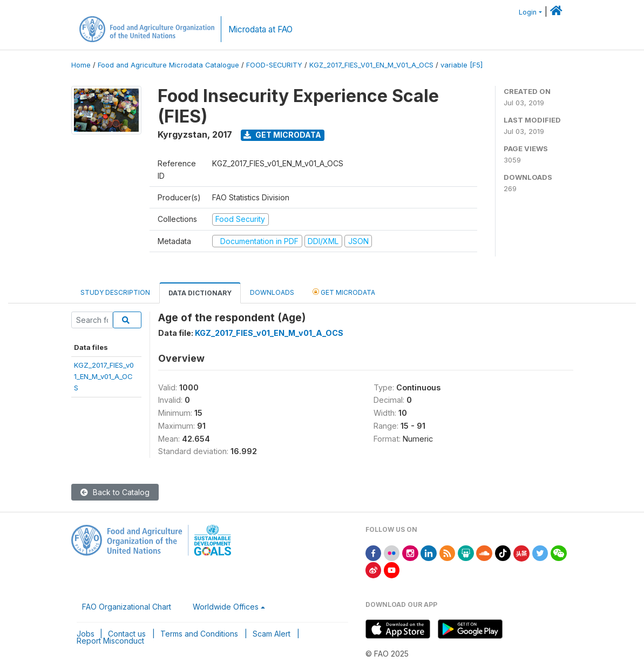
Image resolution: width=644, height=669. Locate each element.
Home (81, 65)
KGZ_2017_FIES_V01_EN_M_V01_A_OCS (371, 65)
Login (528, 12)
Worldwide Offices (226, 607)
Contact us (127, 634)
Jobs (86, 634)
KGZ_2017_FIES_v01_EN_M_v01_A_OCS (104, 377)
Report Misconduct (110, 641)
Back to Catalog (115, 492)
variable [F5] (462, 65)
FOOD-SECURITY (274, 65)
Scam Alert (272, 634)
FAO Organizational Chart (127, 607)
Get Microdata (282, 135)
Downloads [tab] (272, 292)
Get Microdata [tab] (344, 292)
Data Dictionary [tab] (200, 293)
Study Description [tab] (115, 292)
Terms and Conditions (199, 634)
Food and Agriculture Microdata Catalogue (168, 65)
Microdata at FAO (260, 29)
